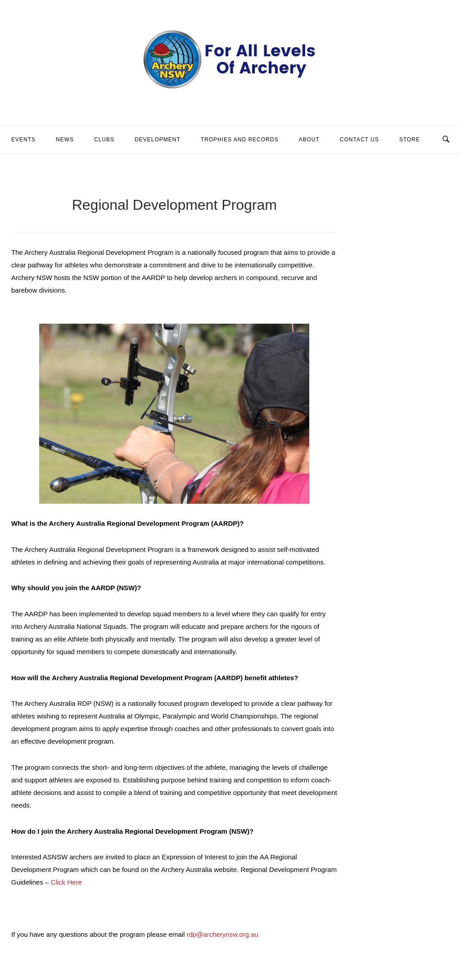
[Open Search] (446, 140)
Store (410, 140)
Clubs (104, 140)
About (309, 140)
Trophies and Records (240, 140)
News (65, 140)
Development (158, 140)
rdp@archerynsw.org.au (222, 934)
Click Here (66, 882)
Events (23, 140)
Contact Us (359, 140)
